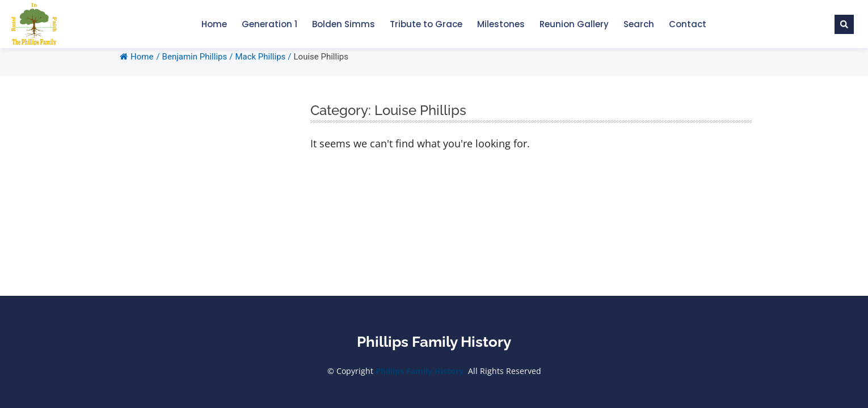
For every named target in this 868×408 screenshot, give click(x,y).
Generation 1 (269, 24)
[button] (844, 24)
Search (639, 24)
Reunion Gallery (574, 24)
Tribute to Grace (426, 24)
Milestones (501, 24)
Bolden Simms (344, 24)
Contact (688, 24)
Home (214, 24)
